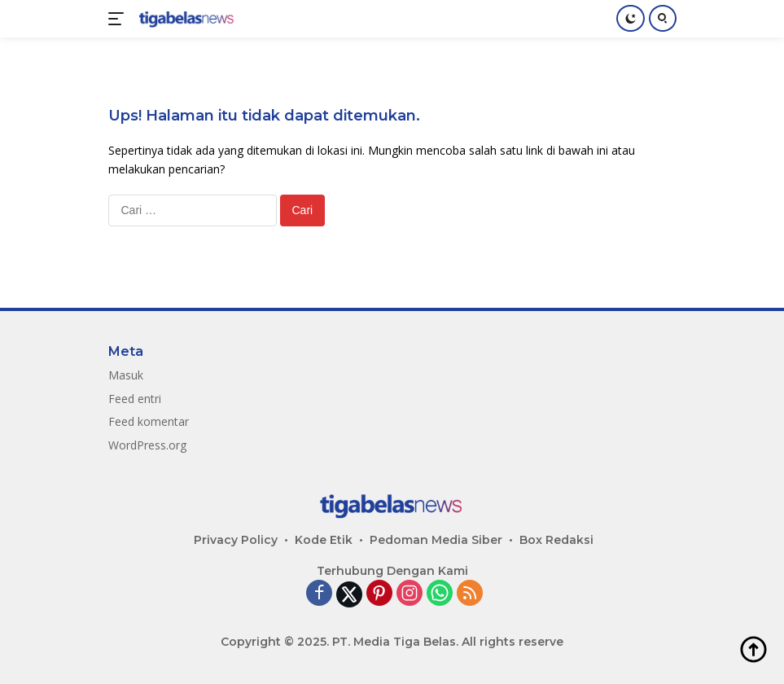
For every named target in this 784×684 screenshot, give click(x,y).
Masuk (126, 375)
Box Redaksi (556, 540)
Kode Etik (324, 540)
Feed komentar (149, 421)
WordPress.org (147, 445)
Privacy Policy (236, 540)
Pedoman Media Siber (436, 540)
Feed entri (135, 399)
